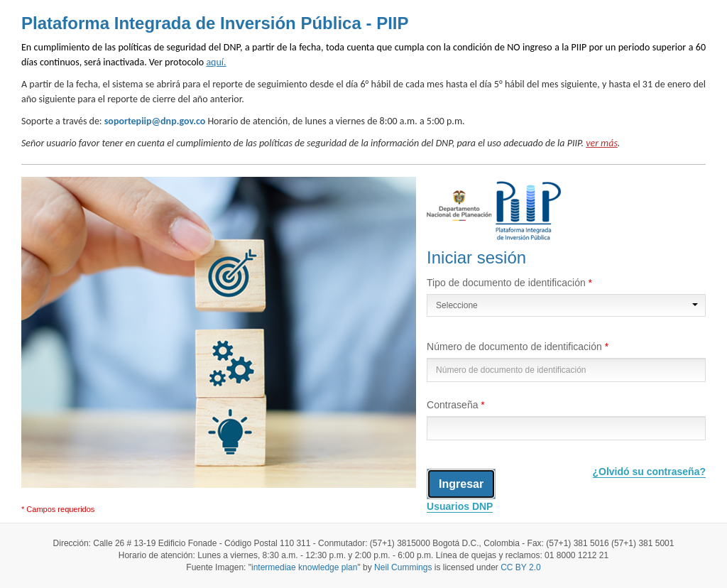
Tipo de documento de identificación (508, 283)
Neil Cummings (403, 567)
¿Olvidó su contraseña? (649, 472)
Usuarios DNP (460, 506)
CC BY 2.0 (520, 567)
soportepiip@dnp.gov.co (155, 121)
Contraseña (454, 405)
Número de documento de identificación (516, 347)
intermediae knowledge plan (304, 567)
